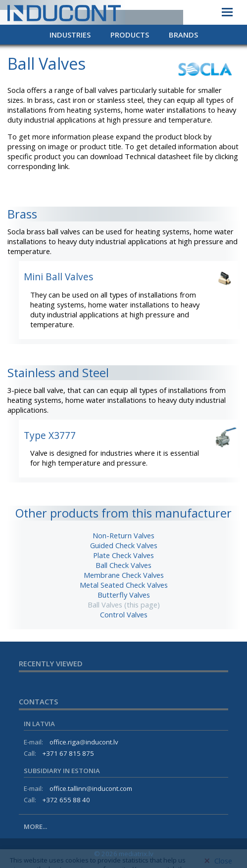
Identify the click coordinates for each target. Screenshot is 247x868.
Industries (70, 35)
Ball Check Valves (123, 565)
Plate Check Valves (123, 555)
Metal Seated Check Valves (124, 585)
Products (130, 35)
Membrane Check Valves (124, 575)
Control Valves (124, 614)
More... (35, 826)
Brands (183, 35)
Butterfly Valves (124, 595)
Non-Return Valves (123, 535)
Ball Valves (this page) (124, 605)
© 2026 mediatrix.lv (124, 854)
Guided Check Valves (124, 545)
